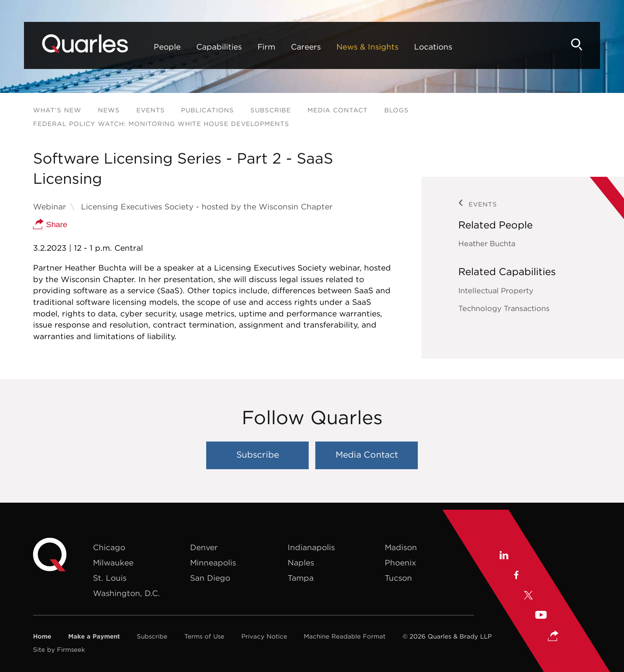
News (109, 110)
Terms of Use (204, 636)
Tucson (398, 578)
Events (151, 110)
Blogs (397, 110)
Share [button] (50, 224)
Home (42, 636)
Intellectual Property (496, 291)
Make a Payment (94, 636)
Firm (266, 47)
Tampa (301, 578)
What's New (57, 110)
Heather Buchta (487, 243)
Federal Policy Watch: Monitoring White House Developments (161, 124)
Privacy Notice (264, 636)
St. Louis (110, 578)
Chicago (109, 547)
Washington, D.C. (126, 593)
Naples (301, 563)
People (167, 47)
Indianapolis (311, 547)
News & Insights (367, 47)
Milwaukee (113, 563)
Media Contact (338, 110)
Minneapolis (213, 563)
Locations (433, 47)
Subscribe (271, 110)
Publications (207, 110)
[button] (553, 629)
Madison (401, 547)
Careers (306, 47)
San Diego (210, 578)
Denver (204, 547)
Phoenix (400, 563)
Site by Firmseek (59, 649)
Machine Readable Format (345, 636)
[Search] (577, 44)
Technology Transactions (504, 308)
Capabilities (219, 47)
